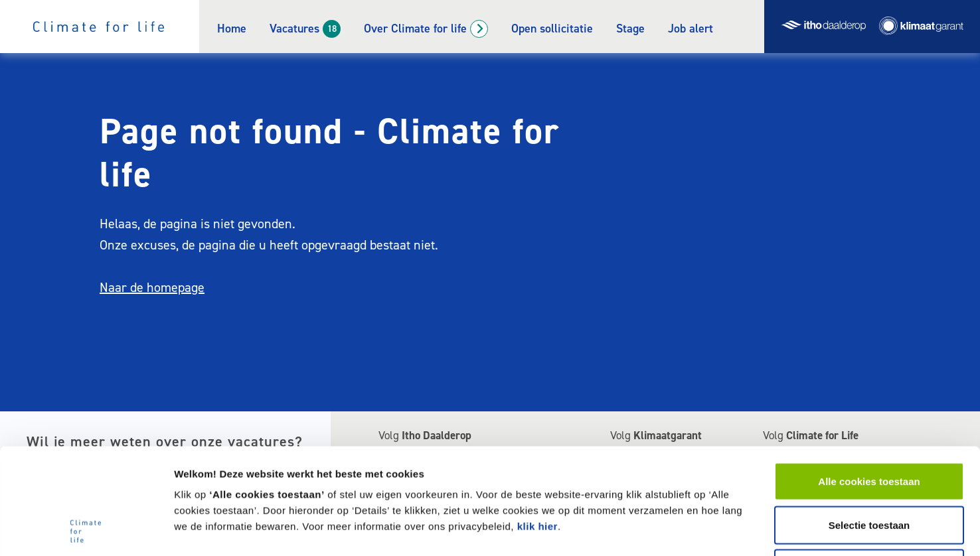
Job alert (691, 29)
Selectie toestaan (869, 426)
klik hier (537, 427)
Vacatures (294, 29)
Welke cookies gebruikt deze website (775, 530)
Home (232, 29)
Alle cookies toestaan (869, 382)
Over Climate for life (415, 29)
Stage (630, 29)
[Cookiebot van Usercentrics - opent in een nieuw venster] (86, 530)
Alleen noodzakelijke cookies (869, 469)
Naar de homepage (152, 287)
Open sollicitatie (552, 29)
